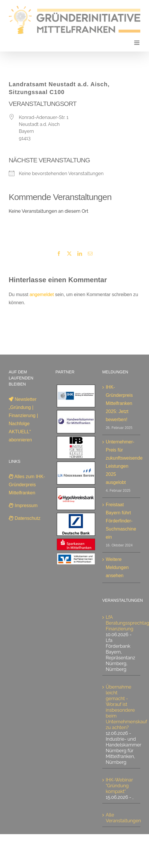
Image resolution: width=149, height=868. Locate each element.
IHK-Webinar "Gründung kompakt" (119, 786)
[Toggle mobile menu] (137, 43)
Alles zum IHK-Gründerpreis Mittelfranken (27, 485)
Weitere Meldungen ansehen (117, 567)
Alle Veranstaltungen (123, 818)
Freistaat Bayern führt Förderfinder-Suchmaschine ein (121, 521)
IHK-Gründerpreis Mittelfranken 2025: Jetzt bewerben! (119, 403)
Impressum (23, 505)
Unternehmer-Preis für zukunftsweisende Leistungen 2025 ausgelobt (122, 462)
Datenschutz (24, 518)
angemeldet (42, 294)
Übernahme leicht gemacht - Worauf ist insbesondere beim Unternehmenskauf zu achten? (126, 707)
